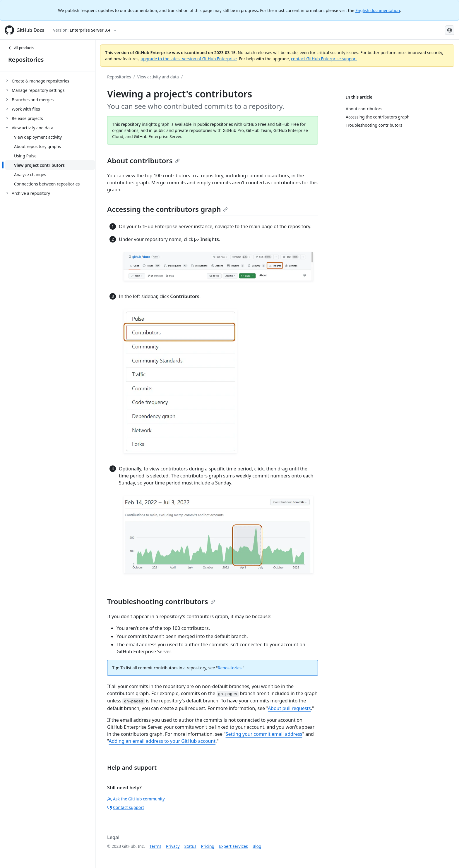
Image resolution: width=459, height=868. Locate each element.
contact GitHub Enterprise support (324, 59)
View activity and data (158, 77)
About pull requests (289, 708)
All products (21, 48)
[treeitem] (50, 81)
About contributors (143, 160)
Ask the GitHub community (136, 799)
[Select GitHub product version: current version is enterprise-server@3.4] (85, 30)
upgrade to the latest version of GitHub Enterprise (189, 59)
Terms (155, 846)
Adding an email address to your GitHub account (162, 741)
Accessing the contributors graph (167, 209)
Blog (257, 846)
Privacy (173, 846)
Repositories (26, 60)
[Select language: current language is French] (450, 30)
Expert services (233, 846)
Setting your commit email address (264, 734)
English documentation (378, 10)
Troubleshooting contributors (161, 601)
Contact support (126, 807)
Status (190, 846)
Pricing (208, 846)
